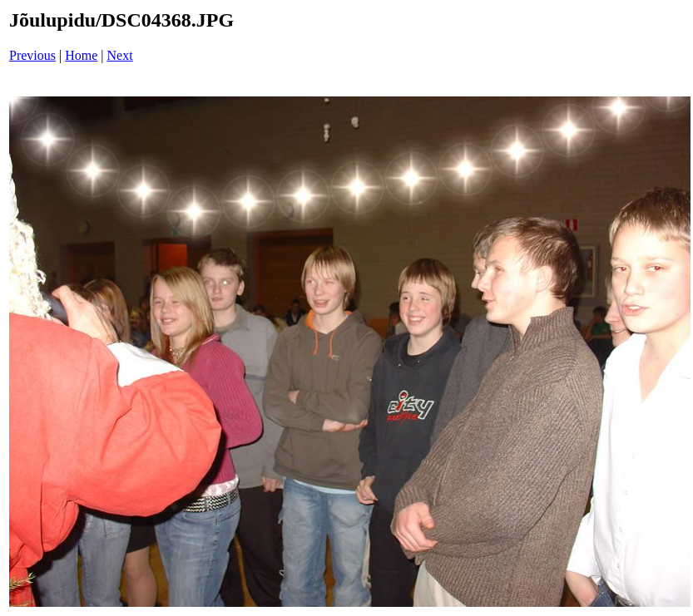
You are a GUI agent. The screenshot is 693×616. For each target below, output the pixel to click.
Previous (32, 55)
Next (120, 55)
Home (81, 55)
